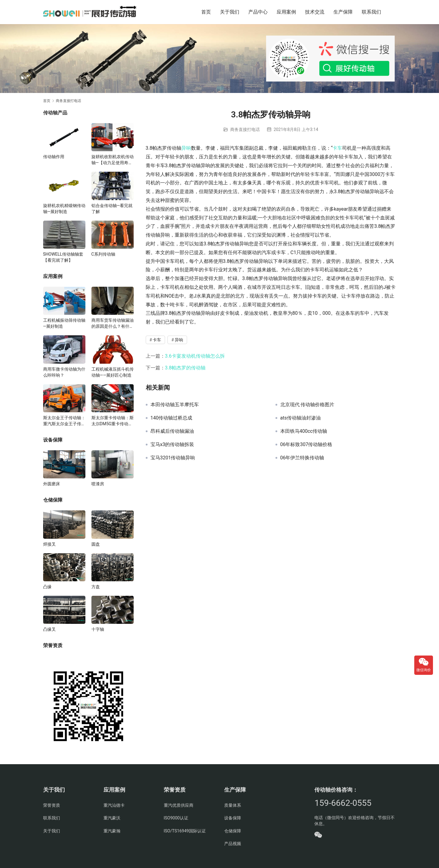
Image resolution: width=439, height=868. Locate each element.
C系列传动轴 (103, 254)
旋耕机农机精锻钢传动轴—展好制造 (64, 209)
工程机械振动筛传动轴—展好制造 (64, 323)
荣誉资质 (52, 805)
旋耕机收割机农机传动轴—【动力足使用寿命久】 (113, 160)
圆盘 (96, 544)
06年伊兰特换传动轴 (302, 458)
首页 (206, 12)
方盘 (96, 587)
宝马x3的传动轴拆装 (172, 445)
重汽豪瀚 (112, 831)
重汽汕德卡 (114, 805)
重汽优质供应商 (179, 805)
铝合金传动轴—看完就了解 (112, 209)
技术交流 (315, 12)
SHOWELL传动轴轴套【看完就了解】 (63, 257)
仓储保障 (233, 831)
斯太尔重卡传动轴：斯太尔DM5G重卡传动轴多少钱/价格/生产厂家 (113, 421)
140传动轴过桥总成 (172, 418)
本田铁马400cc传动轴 (304, 431)
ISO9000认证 (176, 818)
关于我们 (230, 12)
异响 (186, 148)
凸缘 (47, 587)
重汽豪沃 (112, 818)
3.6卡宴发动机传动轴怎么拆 (195, 356)
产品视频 (233, 844)
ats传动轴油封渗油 (301, 418)
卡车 (337, 148)
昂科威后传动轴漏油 (172, 431)
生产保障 (343, 12)
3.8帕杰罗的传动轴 (185, 368)
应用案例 (286, 12)
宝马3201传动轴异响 (173, 458)
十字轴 (98, 629)
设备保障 (233, 818)
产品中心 (258, 12)
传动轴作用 (54, 157)
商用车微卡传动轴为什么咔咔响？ (64, 372)
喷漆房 (98, 484)
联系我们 (371, 12)
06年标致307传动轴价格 (306, 445)
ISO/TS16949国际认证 (185, 831)
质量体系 (233, 805)
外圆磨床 (52, 484)
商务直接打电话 (245, 129)
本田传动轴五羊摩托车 (175, 405)
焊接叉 (49, 544)
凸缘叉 (49, 629)
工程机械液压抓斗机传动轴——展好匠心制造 (113, 372)
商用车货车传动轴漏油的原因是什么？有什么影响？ (113, 324)
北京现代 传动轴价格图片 (307, 405)
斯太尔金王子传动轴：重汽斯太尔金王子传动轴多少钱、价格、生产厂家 (64, 421)
